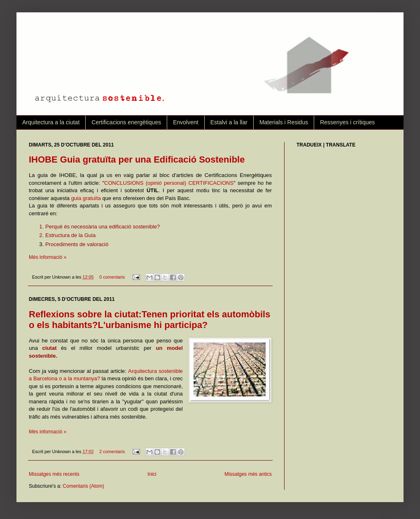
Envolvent (185, 122)
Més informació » (48, 257)
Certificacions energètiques (126, 122)
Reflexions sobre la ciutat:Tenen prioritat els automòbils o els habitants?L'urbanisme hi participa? (149, 320)
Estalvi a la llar (229, 122)
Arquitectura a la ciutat (51, 122)
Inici (152, 474)
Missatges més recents (54, 474)
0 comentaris (112, 277)
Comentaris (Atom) (83, 486)
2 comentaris (112, 452)
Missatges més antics (248, 474)
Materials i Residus (284, 122)
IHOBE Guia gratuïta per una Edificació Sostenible (137, 159)
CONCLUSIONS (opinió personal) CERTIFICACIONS (169, 183)
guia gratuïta (86, 198)
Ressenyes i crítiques (347, 122)
